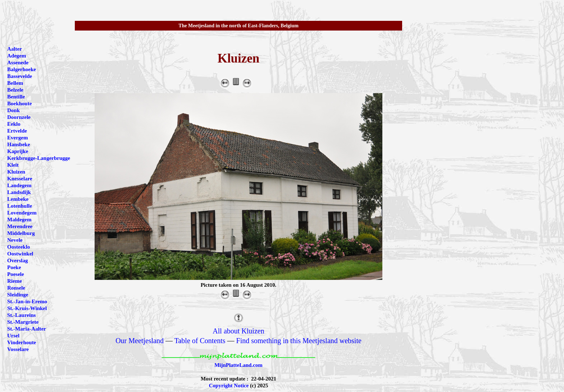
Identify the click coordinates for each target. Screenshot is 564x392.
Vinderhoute (22, 342)
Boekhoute (19, 103)
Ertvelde (17, 131)
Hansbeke (19, 144)
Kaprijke (18, 151)
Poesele (16, 274)
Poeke (14, 267)
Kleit (13, 165)
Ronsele (16, 288)
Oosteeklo (19, 247)
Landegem (19, 185)
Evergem (17, 138)
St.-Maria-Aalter (27, 329)
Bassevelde (20, 76)
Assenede (18, 63)
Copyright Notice (229, 386)
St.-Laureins (21, 315)
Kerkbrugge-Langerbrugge (39, 158)
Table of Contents (200, 341)
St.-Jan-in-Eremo (27, 301)
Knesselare (20, 179)
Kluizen (16, 172)
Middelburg (21, 233)
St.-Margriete (23, 322)
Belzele (15, 90)
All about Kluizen (238, 331)
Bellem (15, 83)
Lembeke (18, 199)
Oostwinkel (20, 254)
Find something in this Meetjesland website (299, 341)
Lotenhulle (20, 206)
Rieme (15, 281)
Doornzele (19, 117)
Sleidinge (18, 295)
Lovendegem (22, 213)
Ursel (13, 336)
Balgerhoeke (22, 69)
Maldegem (19, 220)
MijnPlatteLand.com (238, 365)
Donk (13, 110)
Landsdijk (19, 192)
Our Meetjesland (140, 341)
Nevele (15, 240)
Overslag (18, 260)
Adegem (17, 56)
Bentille (16, 97)
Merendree (20, 226)
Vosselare (18, 349)
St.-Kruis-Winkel (27, 308)
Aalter (15, 49)
